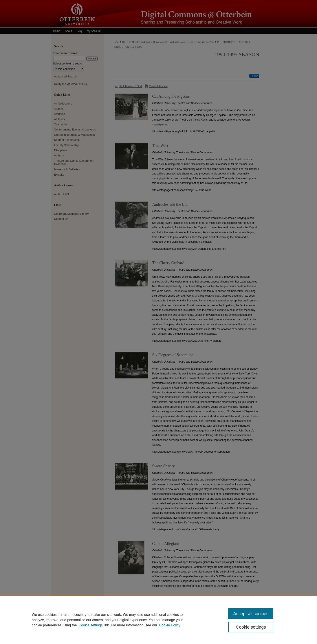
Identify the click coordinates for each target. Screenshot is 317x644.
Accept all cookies (251, 614)
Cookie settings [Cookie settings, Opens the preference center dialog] (251, 627)
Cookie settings (91, 625)
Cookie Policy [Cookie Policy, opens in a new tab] (170, 625)
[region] (158, 620)
